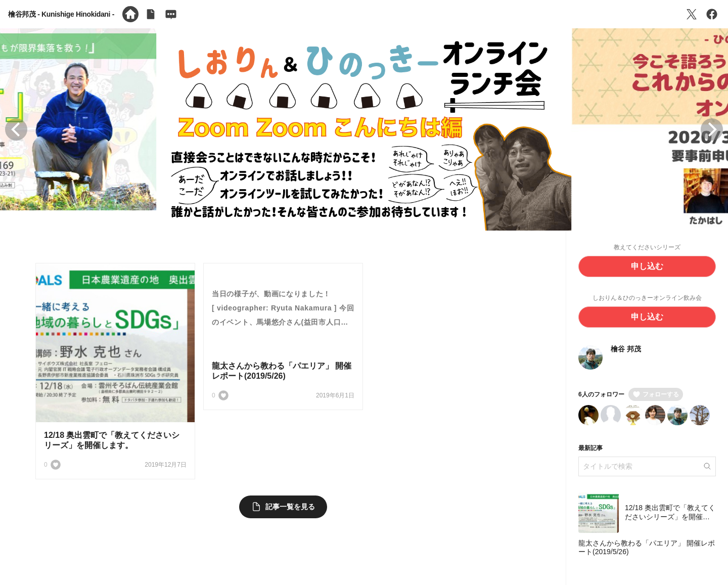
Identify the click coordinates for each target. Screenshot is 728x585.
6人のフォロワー (601, 394)
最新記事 (590, 448)
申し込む (647, 266)
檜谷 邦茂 (626, 349)
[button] (16, 129)
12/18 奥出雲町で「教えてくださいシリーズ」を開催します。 (670, 516)
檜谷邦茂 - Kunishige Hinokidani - (61, 14)
